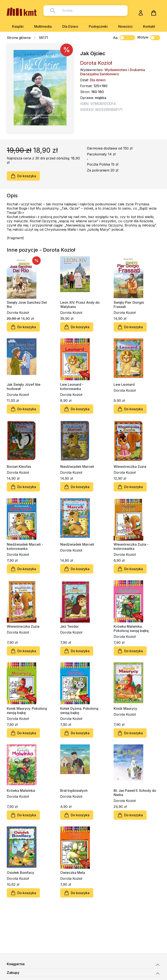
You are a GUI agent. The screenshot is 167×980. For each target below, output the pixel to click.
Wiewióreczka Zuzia (130, 467)
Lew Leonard (124, 384)
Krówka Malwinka (21, 791)
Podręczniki (98, 26)
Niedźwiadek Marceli (77, 467)
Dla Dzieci (70, 26)
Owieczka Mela (73, 873)
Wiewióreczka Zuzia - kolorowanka (131, 546)
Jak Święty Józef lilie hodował (24, 387)
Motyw (149, 38)
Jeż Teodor (70, 626)
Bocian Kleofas (19, 467)
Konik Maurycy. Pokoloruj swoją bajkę (27, 711)
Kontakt (149, 26)
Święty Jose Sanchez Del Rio (27, 305)
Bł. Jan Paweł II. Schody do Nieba (135, 793)
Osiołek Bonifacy (20, 873)
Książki (18, 26)
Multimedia (43, 26)
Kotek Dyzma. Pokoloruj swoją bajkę (79, 711)
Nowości (125, 26)
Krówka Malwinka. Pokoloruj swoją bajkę (131, 629)
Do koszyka (23, 176)
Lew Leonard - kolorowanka (72, 387)
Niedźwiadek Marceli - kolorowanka (25, 546)
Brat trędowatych (74, 791)
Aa (115, 38)
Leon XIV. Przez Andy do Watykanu (80, 305)
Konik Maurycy (125, 708)
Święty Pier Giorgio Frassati (129, 305)
